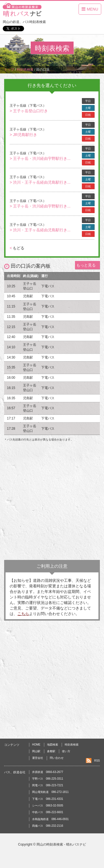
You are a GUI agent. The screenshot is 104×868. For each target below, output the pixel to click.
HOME (36, 745)
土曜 (88, 108)
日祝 (88, 115)
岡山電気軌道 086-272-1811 (50, 792)
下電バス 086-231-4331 (48, 799)
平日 (88, 101)
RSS (97, 761)
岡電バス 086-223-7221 (48, 785)
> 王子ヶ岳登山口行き (29, 111)
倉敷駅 (51, 751)
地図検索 (53, 745)
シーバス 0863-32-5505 (48, 806)
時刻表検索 (72, 745)
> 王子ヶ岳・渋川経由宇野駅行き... (40, 158)
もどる (17, 248)
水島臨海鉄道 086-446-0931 (50, 819)
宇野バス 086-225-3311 (48, 779)
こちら (23, 614)
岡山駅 (36, 751)
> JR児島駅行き (23, 135)
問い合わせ (57, 758)
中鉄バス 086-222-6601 (48, 812)
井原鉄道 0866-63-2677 (48, 772)
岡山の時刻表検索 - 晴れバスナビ (61, 844)
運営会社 (38, 758)
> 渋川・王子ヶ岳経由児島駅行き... (40, 182)
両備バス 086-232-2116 (48, 826)
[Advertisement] (52, 502)
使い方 (66, 751)
